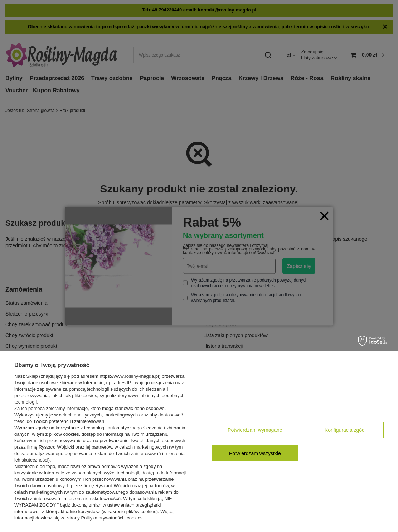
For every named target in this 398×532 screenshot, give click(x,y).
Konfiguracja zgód (345, 430)
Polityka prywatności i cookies (112, 518)
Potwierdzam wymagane (255, 430)
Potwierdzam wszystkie (255, 453)
